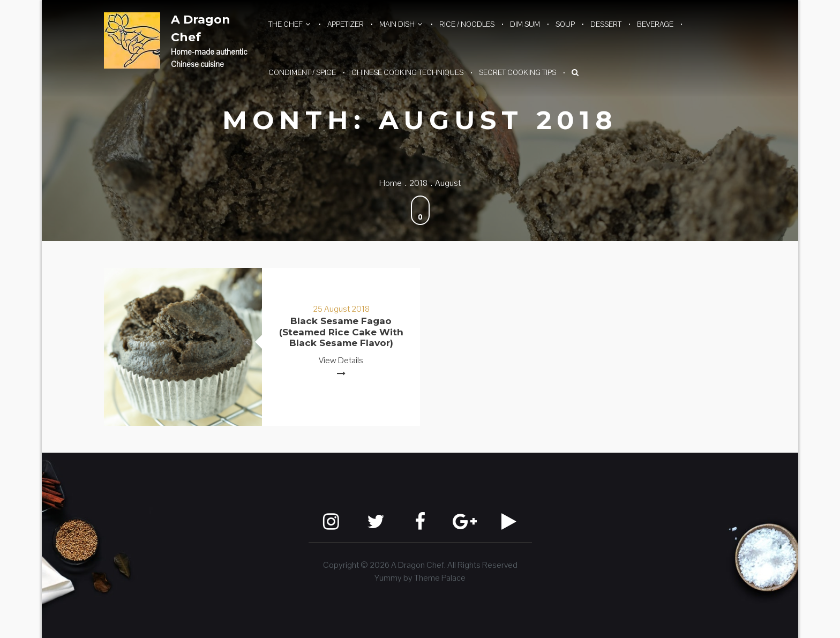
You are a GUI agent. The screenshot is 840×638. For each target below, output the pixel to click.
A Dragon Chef (201, 28)
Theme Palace (440, 578)
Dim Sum (525, 24)
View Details (341, 360)
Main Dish (397, 24)
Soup (565, 24)
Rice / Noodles (467, 24)
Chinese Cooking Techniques (407, 72)
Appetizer (346, 24)
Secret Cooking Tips (517, 72)
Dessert (606, 24)
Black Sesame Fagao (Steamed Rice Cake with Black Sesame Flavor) (341, 332)
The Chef (286, 24)
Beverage (655, 24)
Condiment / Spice (302, 72)
